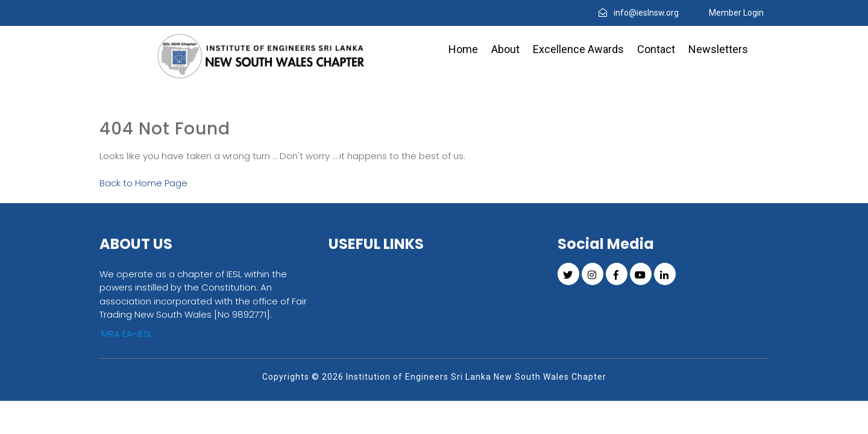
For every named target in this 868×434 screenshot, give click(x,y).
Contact (656, 49)
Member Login (736, 13)
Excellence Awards (578, 49)
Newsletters (718, 49)
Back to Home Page (143, 183)
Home (463, 49)
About (505, 49)
